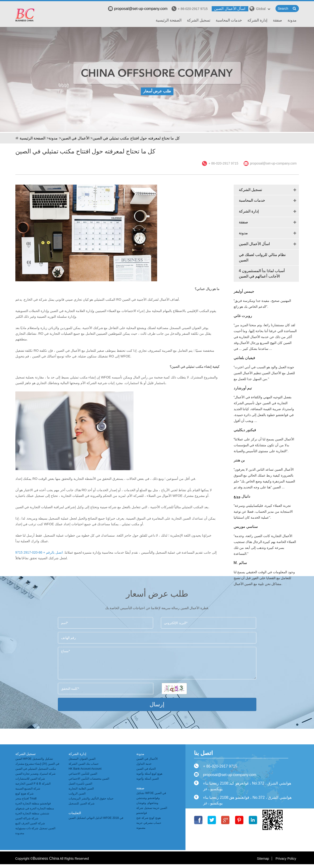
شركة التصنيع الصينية (28, 789)
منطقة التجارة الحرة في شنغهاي (35, 808)
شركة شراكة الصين (27, 818)
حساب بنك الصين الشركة (84, 764)
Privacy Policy (286, 859)
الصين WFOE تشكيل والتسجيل (34, 759)
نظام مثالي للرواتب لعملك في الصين (262, 257)
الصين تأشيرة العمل (80, 784)
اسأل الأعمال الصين (230, 9)
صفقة (277, 20)
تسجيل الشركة (198, 20)
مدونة (292, 20)
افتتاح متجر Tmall (26, 799)
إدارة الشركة (257, 20)
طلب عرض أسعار (157, 91)
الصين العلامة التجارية (81, 789)
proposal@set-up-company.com (138, 9)
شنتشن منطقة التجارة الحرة (32, 813)
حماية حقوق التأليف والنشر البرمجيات (91, 799)
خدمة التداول (144, 764)
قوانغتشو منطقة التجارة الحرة (33, 803)
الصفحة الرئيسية (169, 20)
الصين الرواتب (77, 794)
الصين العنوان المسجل (82, 759)
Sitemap (263, 859)
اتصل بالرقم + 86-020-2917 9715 (39, 552)
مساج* (157, 663)
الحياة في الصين (146, 769)
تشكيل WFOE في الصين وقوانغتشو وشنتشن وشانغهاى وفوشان (151, 798)
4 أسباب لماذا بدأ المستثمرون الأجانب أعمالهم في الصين (262, 273)
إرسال (157, 704)
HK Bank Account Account (85, 769)
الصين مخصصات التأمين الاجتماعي (89, 779)
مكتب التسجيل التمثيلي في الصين (36, 769)
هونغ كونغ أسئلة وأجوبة (149, 774)
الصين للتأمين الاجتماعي (83, 774)
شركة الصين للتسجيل (82, 803)
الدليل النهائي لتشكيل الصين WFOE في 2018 (96, 818)
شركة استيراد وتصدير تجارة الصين (35, 774)
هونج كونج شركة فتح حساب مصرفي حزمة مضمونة (149, 823)
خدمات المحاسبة (229, 20)
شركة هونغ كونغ (25, 794)
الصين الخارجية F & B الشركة (33, 784)
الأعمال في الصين (75, 138)
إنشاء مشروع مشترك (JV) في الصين (37, 764)
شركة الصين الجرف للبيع (30, 823)
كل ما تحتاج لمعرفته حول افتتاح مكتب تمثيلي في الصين (136, 138)
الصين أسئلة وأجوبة (148, 779)
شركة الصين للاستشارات (30, 779)
